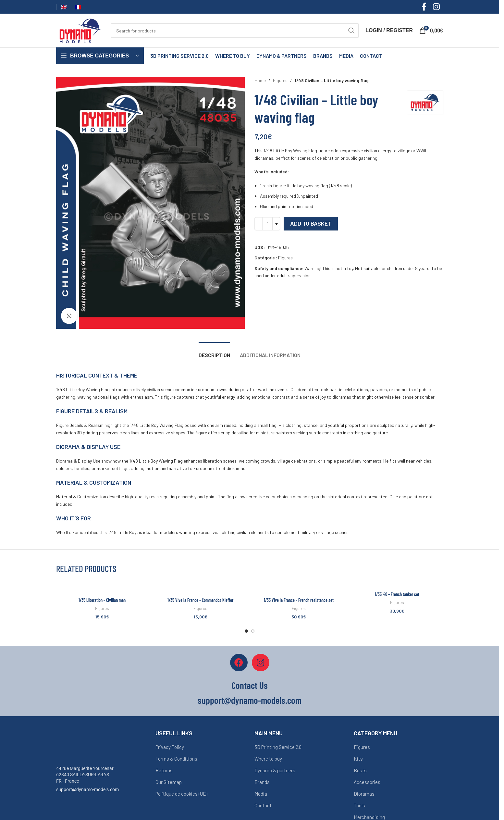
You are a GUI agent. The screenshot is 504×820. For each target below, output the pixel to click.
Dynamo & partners (275, 770)
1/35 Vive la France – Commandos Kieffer (200, 600)
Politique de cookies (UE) (181, 794)
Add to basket (311, 223)
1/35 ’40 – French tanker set (397, 594)
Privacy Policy (170, 747)
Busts (360, 770)
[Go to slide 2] (253, 631)
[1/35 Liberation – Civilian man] (102, 587)
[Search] (235, 31)
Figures (280, 80)
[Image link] (80, 743)
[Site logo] (80, 30)
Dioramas (364, 794)
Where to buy (268, 759)
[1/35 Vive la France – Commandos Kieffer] (200, 587)
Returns (164, 770)
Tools (359, 805)
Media (261, 794)
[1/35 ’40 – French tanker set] (397, 584)
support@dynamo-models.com (87, 789)
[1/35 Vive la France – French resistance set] (299, 587)
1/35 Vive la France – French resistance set (299, 600)
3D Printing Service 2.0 (278, 747)
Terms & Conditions (176, 759)
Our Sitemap (169, 782)
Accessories (367, 782)
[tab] (214, 352)
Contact (263, 805)
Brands (262, 782)
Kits (358, 759)
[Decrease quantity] (258, 224)
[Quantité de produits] (267, 224)
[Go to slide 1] (246, 631)
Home (260, 80)
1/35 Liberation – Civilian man (102, 600)
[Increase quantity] (276, 224)
